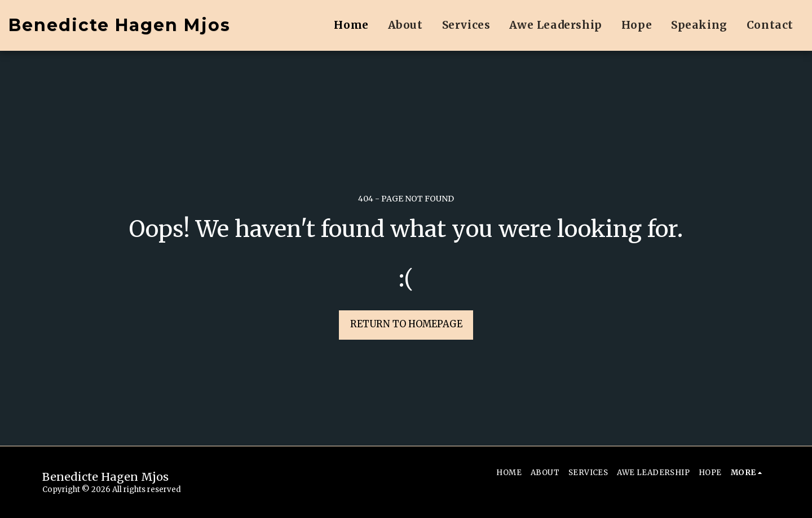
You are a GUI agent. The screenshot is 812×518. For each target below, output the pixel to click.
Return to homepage (406, 324)
